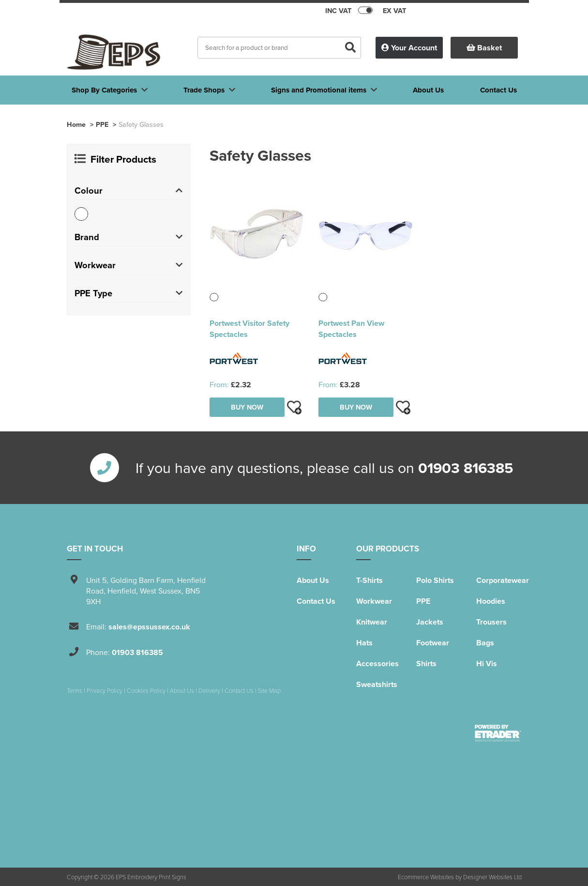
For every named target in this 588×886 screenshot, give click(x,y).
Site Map (269, 690)
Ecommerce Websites (426, 877)
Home (76, 124)
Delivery (209, 690)
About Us (313, 580)
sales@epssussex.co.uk (149, 627)
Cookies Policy (146, 690)
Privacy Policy (105, 690)
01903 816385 (466, 468)
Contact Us (316, 601)
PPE (102, 124)
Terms (75, 690)
